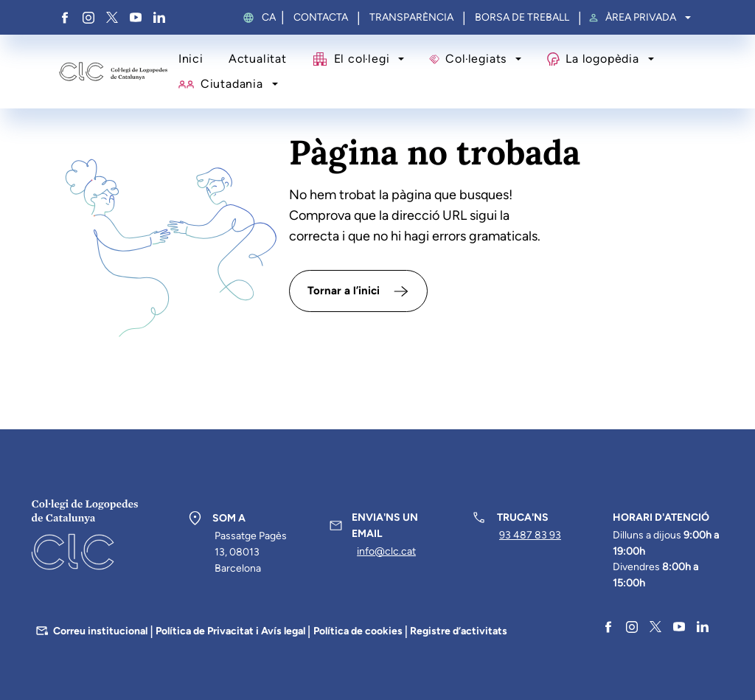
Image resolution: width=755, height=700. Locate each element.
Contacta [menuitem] (321, 18)
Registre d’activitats (459, 631)
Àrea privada (641, 18)
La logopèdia (602, 59)
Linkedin (159, 18)
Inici (191, 59)
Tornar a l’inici (344, 291)
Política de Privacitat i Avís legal (230, 631)
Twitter (112, 18)
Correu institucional (100, 631)
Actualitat (258, 59)
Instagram (88, 18)
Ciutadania (232, 84)
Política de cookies (358, 631)
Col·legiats (476, 59)
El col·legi (362, 59)
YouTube (136, 18)
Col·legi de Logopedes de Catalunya (113, 72)
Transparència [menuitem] (411, 18)
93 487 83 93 (530, 535)
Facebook (65, 18)
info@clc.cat (386, 551)
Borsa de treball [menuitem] (522, 18)
